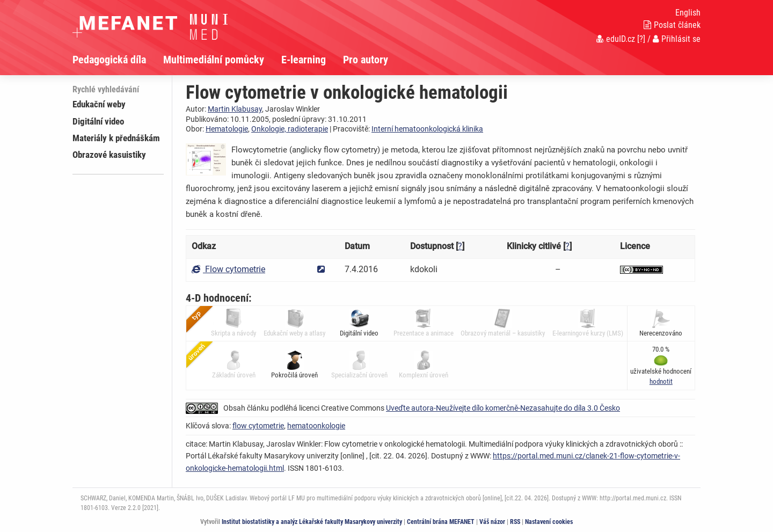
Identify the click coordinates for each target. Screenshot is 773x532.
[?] (641, 39)
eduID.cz (616, 39)
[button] (661, 381)
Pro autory (366, 60)
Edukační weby (99, 104)
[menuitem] (118, 60)
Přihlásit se (677, 39)
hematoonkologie (316, 426)
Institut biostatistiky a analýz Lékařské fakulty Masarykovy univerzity (312, 522)
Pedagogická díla (109, 60)
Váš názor (492, 522)
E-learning (304, 60)
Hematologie (227, 129)
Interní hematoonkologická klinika (427, 129)
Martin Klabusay (235, 109)
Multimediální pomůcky (214, 60)
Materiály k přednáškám (116, 138)
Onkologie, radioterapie (290, 129)
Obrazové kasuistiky (109, 155)
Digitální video (98, 121)
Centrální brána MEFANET (441, 522)
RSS (515, 522)
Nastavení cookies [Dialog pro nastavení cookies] (549, 522)
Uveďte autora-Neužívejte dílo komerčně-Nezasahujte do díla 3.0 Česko (503, 408)
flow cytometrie (258, 426)
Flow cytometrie (228, 269)
